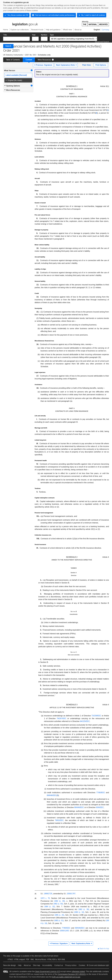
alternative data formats (44, 956)
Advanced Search (102, 42)
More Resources (44, 60)
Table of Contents (13, 60)
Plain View (87, 65)
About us (27, 965)
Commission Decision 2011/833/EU (72, 974)
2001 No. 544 (30, 55)
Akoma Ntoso (41, 959)
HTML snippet (20, 959)
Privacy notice (71, 965)
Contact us (59, 965)
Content (29, 60)
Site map (37, 965)
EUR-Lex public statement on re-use (66, 977)
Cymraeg (105, 30)
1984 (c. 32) (50, 907)
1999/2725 (48, 894)
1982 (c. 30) (60, 901)
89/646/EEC (80, 928)
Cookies (82, 965)
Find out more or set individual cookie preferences (55, 15)
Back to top (104, 949)
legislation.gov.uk (20, 23)
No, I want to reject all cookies (93, 15)
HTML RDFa (52, 959)
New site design (10, 965)
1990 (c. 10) (79, 912)
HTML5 (10, 959)
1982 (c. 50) (58, 904)
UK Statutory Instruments (13, 55)
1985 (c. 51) (59, 921)
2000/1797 (71, 894)
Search (8, 46)
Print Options (101, 65)
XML (32, 959)
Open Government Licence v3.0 (48, 972)
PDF (28, 959)
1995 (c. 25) (59, 915)
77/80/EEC (66, 928)
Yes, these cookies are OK (18, 15)
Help (20, 965)
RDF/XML (61, 959)
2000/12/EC (65, 931)
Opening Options (12, 86)
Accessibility (47, 965)
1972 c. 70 (45, 898)
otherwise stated (78, 972)
